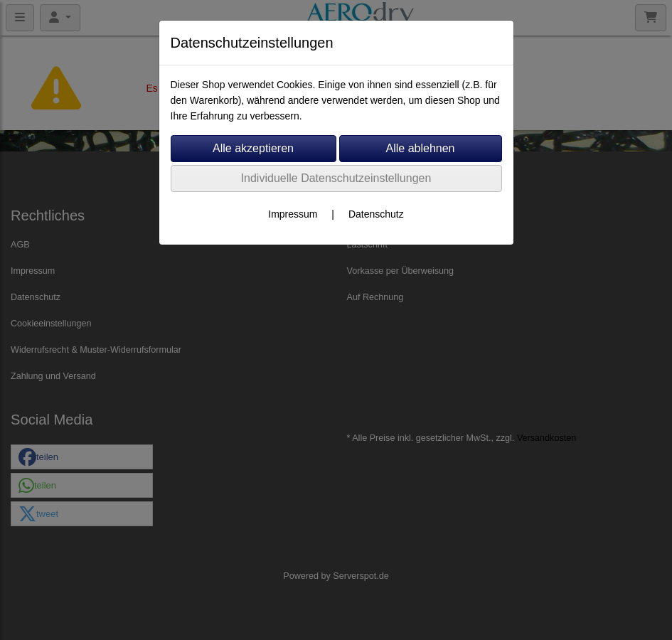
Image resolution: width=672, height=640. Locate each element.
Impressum (293, 214)
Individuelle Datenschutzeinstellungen (336, 178)
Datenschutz (376, 214)
